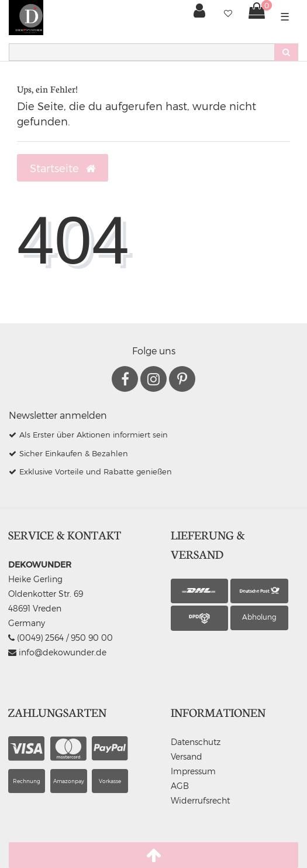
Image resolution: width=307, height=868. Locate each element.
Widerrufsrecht (200, 800)
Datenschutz (196, 742)
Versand (187, 756)
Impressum (193, 771)
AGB (180, 786)
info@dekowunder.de (57, 652)
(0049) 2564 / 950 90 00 (61, 638)
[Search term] (142, 52)
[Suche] (286, 52)
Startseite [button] (63, 168)
